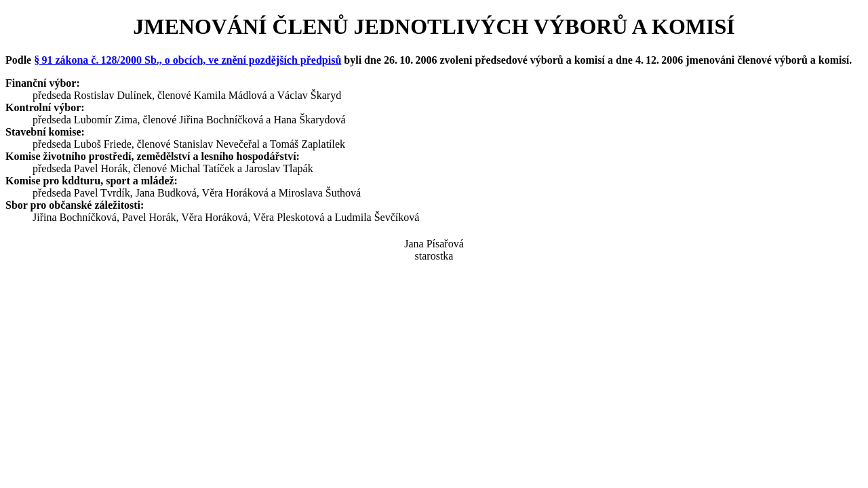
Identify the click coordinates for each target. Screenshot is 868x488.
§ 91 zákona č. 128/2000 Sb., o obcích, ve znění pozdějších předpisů (188, 60)
